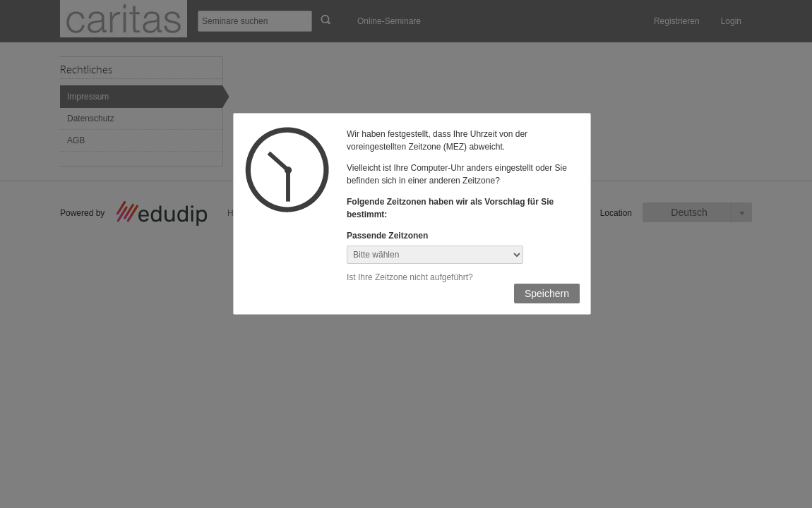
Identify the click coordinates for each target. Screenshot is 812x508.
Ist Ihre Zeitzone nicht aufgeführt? (410, 277)
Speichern (547, 294)
